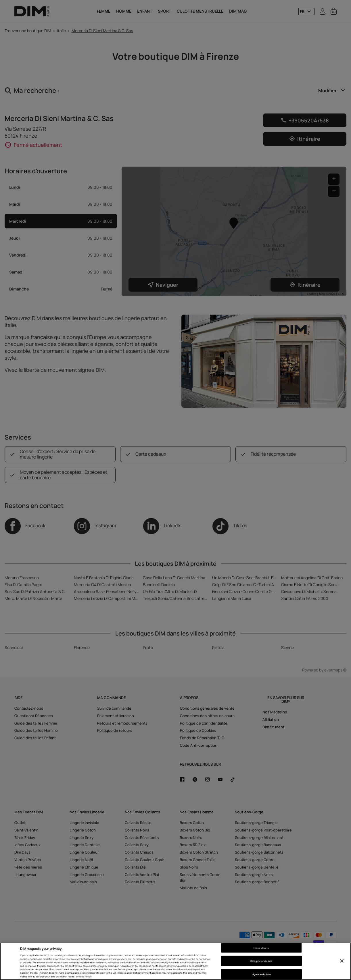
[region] (175, 961)
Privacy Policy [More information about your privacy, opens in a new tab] (84, 976)
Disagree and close (261, 961)
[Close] (342, 961)
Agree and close (262, 974)
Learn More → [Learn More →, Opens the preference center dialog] (261, 948)
